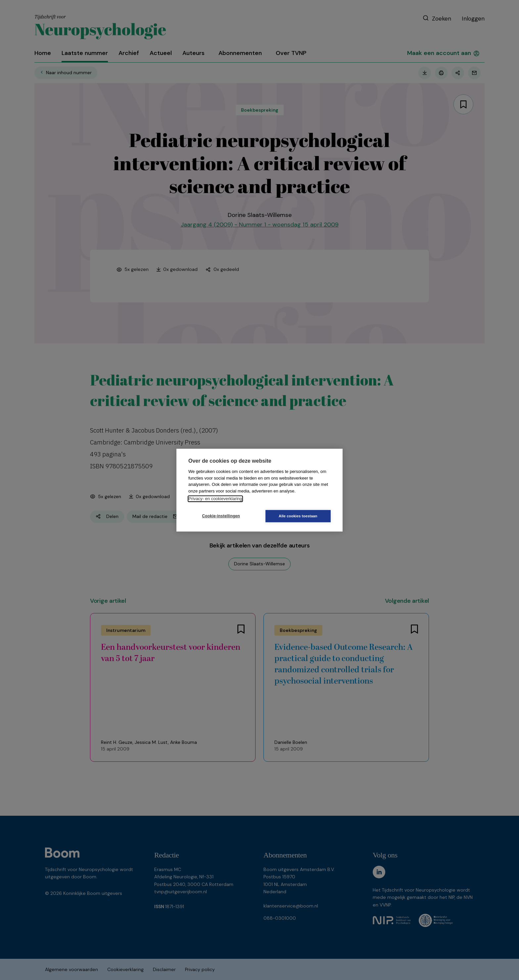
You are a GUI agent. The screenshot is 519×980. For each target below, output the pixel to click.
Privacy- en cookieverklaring (215, 499)
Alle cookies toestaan (299, 516)
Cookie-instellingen (220, 516)
